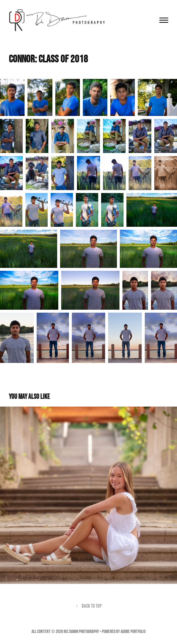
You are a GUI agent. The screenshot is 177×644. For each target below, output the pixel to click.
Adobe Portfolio (133, 631)
